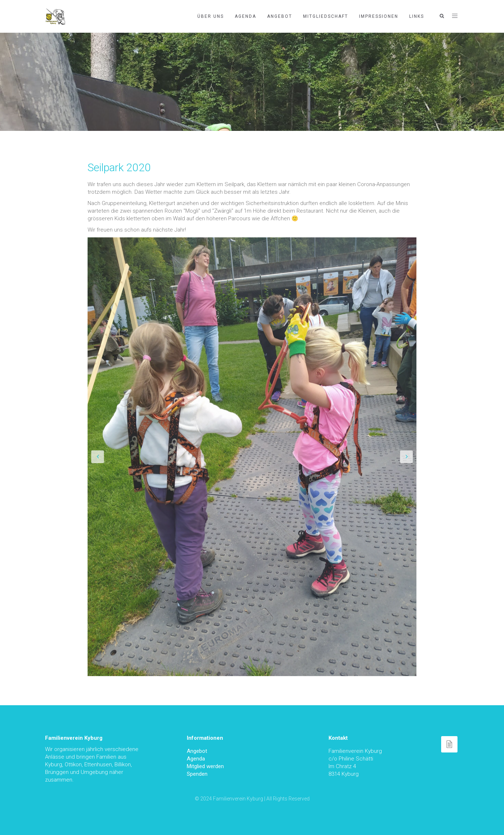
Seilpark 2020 (119, 167)
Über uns (211, 16)
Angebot (280, 16)
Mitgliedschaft (326, 16)
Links (417, 16)
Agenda (245, 16)
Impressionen (379, 16)
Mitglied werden (205, 766)
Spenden (197, 774)
